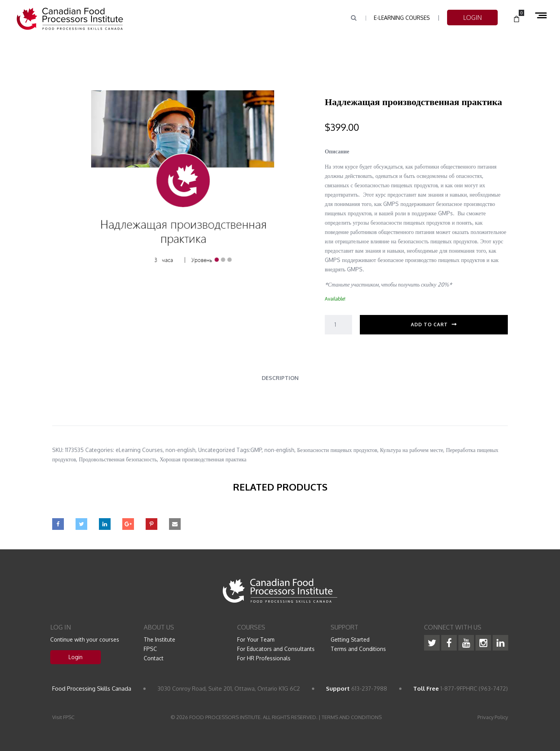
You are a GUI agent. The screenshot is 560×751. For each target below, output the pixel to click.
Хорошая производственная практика (203, 459)
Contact (154, 658)
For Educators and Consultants (276, 649)
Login (76, 657)
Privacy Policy (493, 717)
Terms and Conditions (358, 649)
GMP (256, 450)
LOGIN (472, 18)
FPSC (150, 649)
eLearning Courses (139, 450)
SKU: (58, 450)
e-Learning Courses (402, 18)
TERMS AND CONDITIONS (352, 717)
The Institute (159, 639)
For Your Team (256, 639)
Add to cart (429, 324)
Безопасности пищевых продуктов (337, 450)
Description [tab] (280, 378)
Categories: (100, 450)
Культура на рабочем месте (412, 450)
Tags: (243, 450)
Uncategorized (217, 450)
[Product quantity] (338, 325)
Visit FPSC (63, 717)
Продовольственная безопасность (118, 459)
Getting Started (350, 639)
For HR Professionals (264, 658)
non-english (181, 450)
